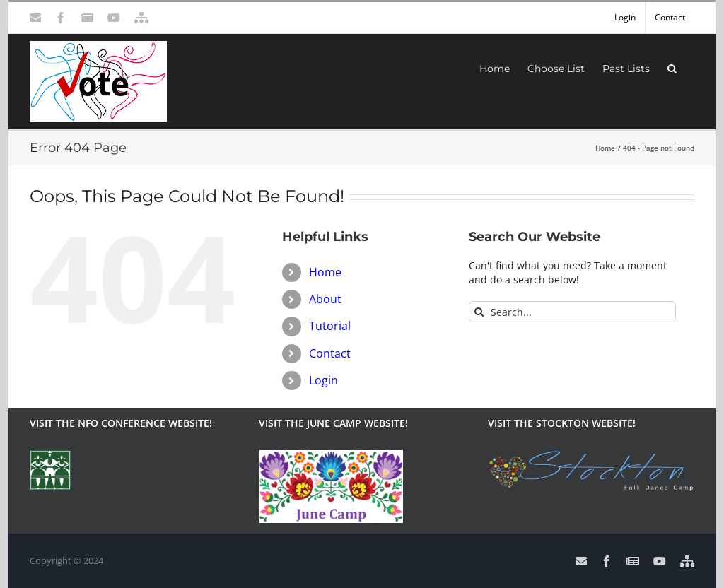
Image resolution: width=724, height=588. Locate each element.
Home (325, 272)
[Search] (479, 312)
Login (323, 380)
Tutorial (330, 326)
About (325, 299)
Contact (330, 353)
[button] (672, 67)
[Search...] (572, 312)
